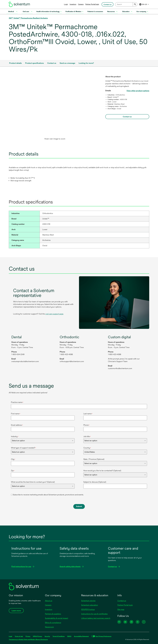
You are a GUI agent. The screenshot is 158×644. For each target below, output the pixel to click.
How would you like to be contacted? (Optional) (102, 471)
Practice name (17, 402)
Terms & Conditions (59, 636)
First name (16, 414)
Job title (87, 436)
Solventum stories (88, 601)
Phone (86, 425)
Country (87, 448)
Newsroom (49, 627)
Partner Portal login (92, 4)
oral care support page (54, 314)
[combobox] (126, 4)
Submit (79, 506)
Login (66, 4)
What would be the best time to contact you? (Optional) (33, 482)
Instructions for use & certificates (94, 614)
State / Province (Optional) (94, 459)
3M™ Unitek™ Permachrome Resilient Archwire (28, 18)
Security (47, 636)
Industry (15, 436)
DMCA (69, 636)
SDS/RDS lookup (88, 609)
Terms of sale (19, 636)
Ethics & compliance (53, 623)
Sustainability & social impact (57, 618)
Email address (17, 425)
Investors (73, 4)
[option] (55, 108)
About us (49, 601)
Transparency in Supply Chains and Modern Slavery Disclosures (28, 640)
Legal (10, 636)
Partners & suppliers (53, 614)
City (13, 459)
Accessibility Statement (81, 636)
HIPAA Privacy (37, 636)
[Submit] (135, 4)
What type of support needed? (23, 448)
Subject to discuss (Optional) (95, 482)
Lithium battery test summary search (96, 618)
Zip (13, 471)
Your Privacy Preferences (103, 636)
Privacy (28, 636)
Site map (121, 609)
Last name (88, 414)
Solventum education (90, 605)
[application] (55, 106)
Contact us (122, 601)
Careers (81, 4)
